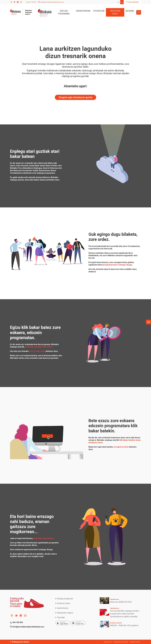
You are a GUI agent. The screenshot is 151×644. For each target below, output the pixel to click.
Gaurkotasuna (62, 608)
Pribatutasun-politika (121, 642)
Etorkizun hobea (62, 603)
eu (122, 2)
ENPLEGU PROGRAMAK (64, 12)
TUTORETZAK (99, 11)
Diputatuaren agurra (64, 613)
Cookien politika (135, 642)
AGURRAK (130, 11)
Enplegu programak (64, 599)
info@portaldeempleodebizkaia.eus (51, 2)
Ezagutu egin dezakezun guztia (76, 97)
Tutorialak (60, 617)
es (118, 2)
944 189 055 (31, 2)
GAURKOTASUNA (83, 11)
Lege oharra (108, 642)
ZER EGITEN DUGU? (115, 12)
